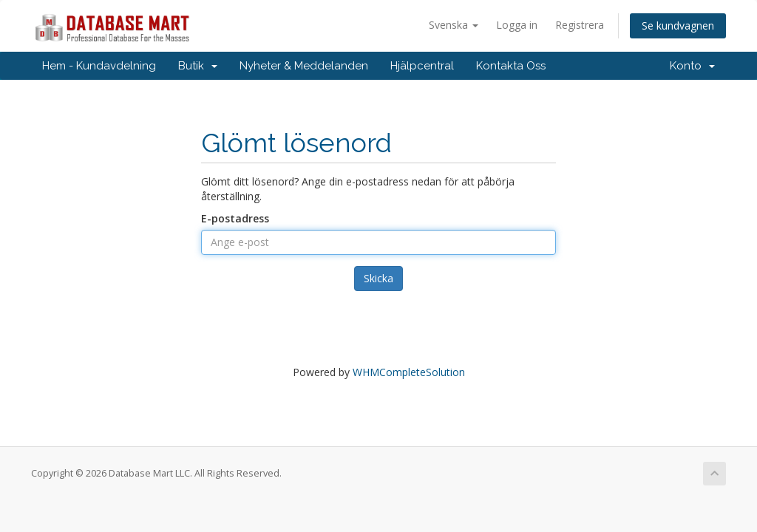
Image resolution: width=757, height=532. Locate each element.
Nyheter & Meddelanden (304, 66)
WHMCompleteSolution (409, 372)
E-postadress (235, 218)
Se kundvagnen (678, 25)
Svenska (454, 25)
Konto (692, 66)
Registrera (580, 25)
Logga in (517, 25)
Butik (198, 66)
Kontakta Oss (511, 66)
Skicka (378, 278)
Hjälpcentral (422, 66)
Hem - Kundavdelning (99, 66)
